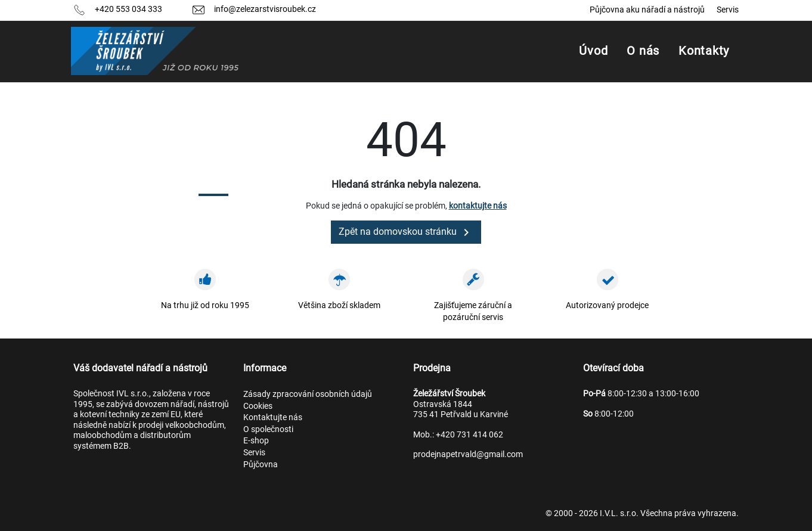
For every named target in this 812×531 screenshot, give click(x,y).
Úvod (593, 51)
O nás (643, 51)
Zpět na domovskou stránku (406, 232)
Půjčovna (261, 464)
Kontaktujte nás (273, 417)
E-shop (256, 440)
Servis (728, 10)
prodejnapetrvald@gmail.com (468, 454)
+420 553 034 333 (128, 9)
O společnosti (268, 429)
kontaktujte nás (478, 206)
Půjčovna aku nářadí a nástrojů (647, 10)
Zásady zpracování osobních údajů (308, 394)
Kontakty (704, 51)
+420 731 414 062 (469, 434)
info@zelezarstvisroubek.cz (265, 9)
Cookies (258, 406)
